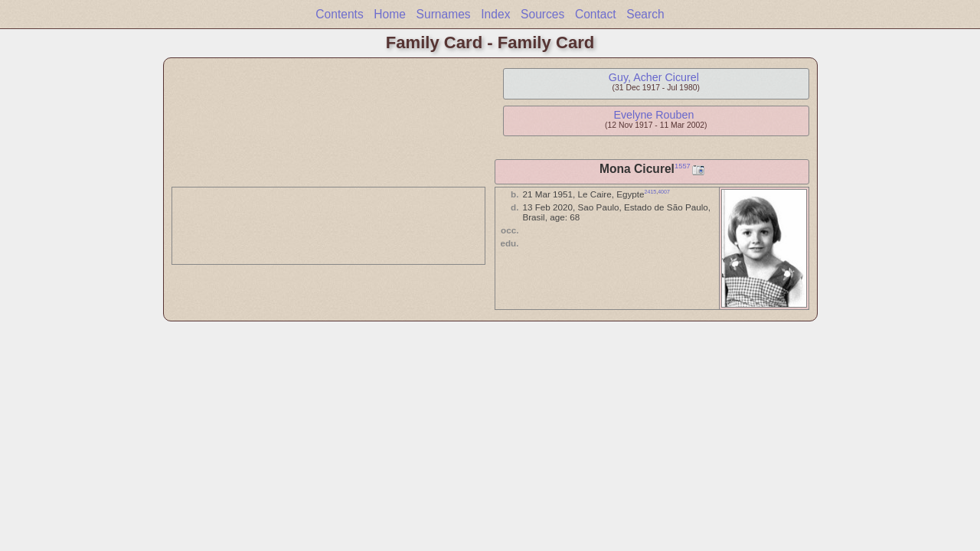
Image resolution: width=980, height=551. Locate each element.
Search (645, 14)
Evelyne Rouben (653, 115)
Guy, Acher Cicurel (654, 77)
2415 (651, 192)
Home (390, 14)
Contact (596, 14)
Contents (339, 14)
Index (495, 14)
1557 (683, 166)
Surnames (444, 14)
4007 (664, 192)
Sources (542, 14)
